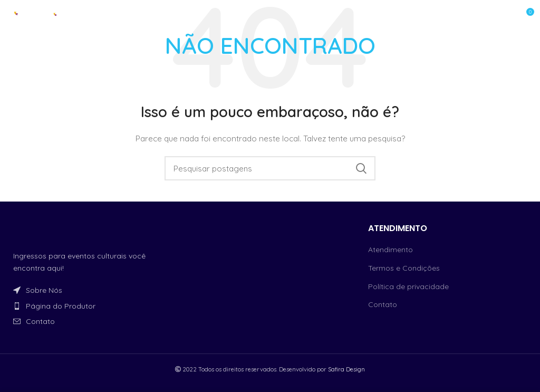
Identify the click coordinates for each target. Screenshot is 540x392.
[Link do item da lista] (90, 290)
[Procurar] (270, 168)
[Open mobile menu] (493, 16)
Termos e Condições (404, 268)
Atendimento (390, 250)
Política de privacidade (408, 286)
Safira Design (346, 369)
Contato (383, 304)
